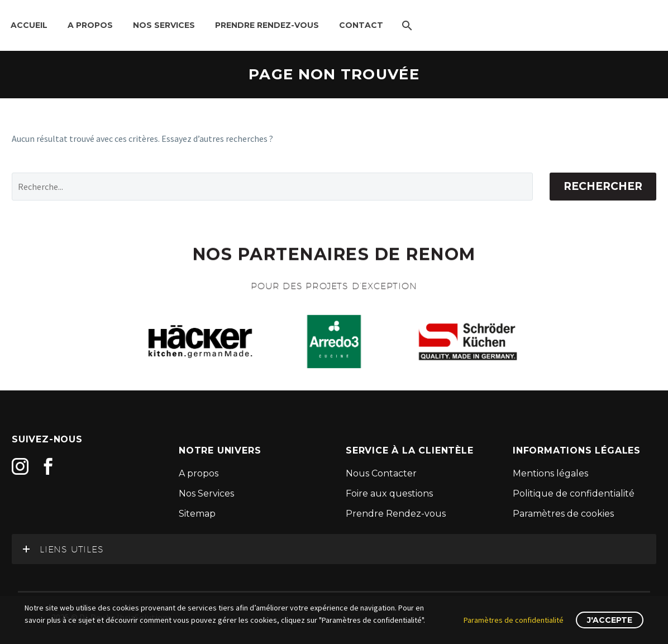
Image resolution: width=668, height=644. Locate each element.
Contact (361, 25)
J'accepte (610, 620)
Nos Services (164, 25)
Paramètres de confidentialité (514, 620)
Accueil (29, 25)
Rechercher (603, 186)
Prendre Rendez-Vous (267, 25)
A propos (90, 25)
